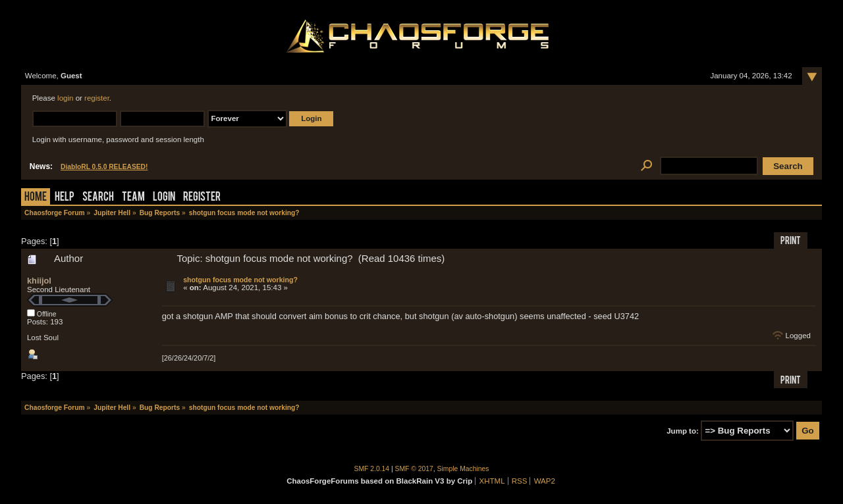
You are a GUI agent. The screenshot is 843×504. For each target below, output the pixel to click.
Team (133, 198)
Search (98, 198)
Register (202, 198)
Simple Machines (463, 469)
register (97, 98)
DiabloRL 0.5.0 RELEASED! (104, 167)
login (65, 98)
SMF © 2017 (414, 469)
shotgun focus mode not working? (240, 280)
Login (164, 198)
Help (65, 198)
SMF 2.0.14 (372, 469)
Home (36, 198)
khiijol (39, 281)
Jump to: (683, 431)
